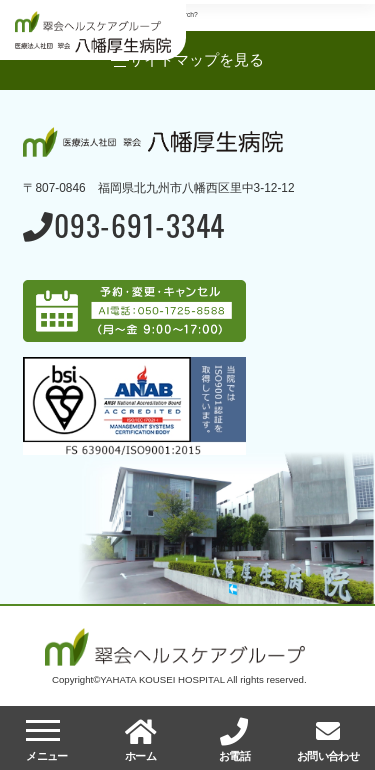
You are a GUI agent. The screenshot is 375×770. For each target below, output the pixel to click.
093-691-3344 (124, 228)
